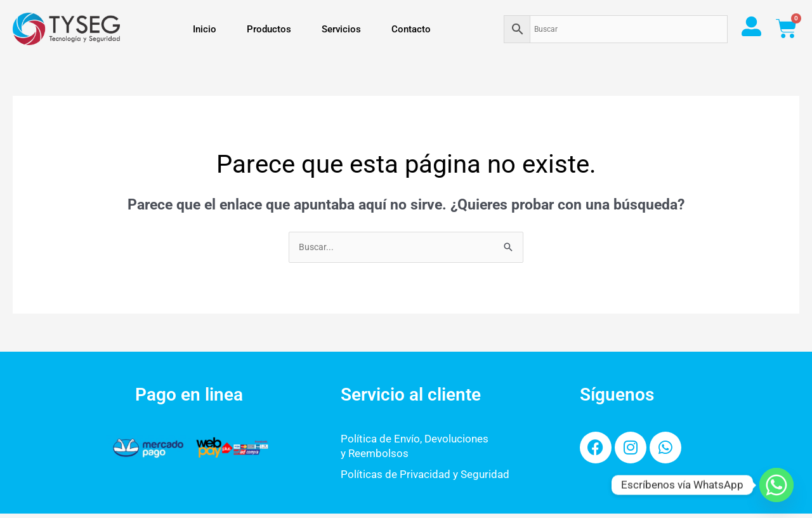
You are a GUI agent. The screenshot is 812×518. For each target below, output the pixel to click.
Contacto (411, 29)
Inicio (205, 29)
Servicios (341, 29)
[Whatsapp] (776, 485)
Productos (269, 29)
